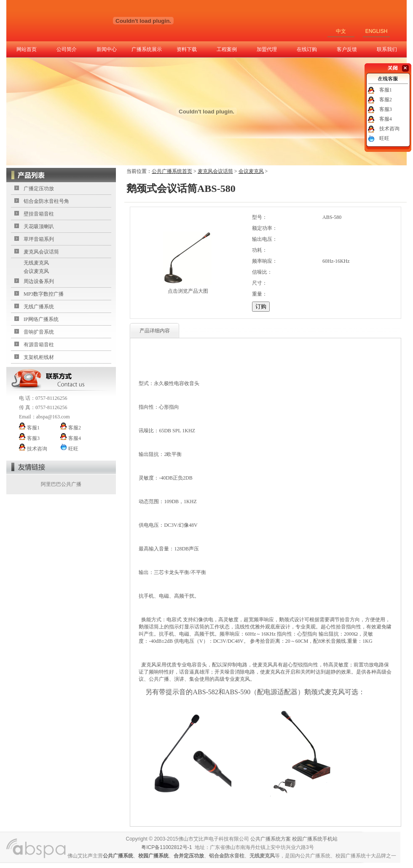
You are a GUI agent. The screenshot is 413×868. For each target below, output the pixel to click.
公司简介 (67, 49)
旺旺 (384, 138)
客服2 (386, 100)
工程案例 (227, 49)
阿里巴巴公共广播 (61, 484)
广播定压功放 (39, 189)
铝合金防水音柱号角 (46, 201)
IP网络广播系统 (41, 319)
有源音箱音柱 (39, 345)
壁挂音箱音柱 (39, 214)
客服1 (386, 90)
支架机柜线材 (39, 357)
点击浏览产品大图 (188, 291)
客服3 (386, 109)
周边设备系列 (39, 281)
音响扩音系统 (39, 332)
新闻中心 (107, 49)
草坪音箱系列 (39, 239)
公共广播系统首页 (172, 171)
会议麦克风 (36, 271)
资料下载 (187, 49)
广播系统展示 (147, 49)
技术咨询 (389, 129)
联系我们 (387, 49)
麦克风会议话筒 (41, 252)
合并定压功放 (189, 856)
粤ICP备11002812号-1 (166, 847)
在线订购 (307, 49)
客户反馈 (347, 49)
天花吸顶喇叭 (39, 226)
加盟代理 (267, 49)
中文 (341, 31)
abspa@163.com (53, 417)
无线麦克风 (36, 263)
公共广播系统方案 (271, 839)
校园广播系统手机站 (315, 839)
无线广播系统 (39, 307)
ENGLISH (377, 31)
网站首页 (27, 49)
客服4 (386, 119)
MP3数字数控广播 (44, 294)
